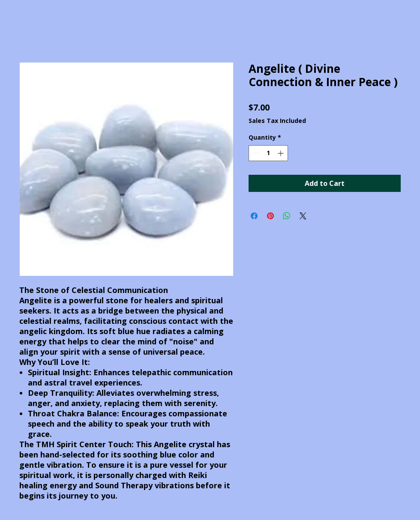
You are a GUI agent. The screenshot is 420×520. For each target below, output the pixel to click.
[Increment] (281, 153)
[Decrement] (255, 153)
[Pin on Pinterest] (270, 216)
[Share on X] (303, 216)
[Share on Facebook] (254, 216)
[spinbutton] (268, 153)
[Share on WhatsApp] (287, 216)
